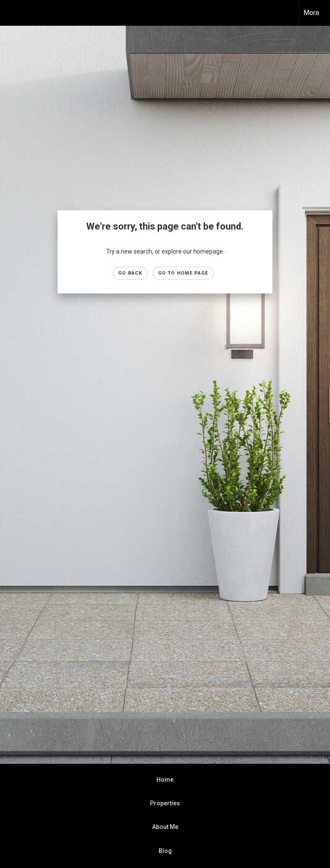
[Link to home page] (11, 13)
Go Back (130, 273)
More (311, 13)
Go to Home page (183, 273)
